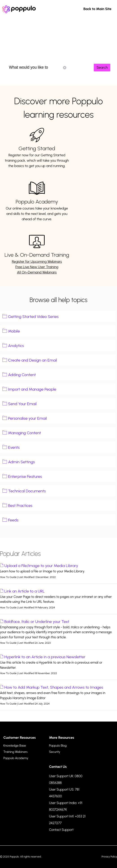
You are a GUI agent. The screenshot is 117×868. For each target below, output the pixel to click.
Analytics (16, 346)
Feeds (13, 520)
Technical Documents (27, 491)
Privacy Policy (109, 857)
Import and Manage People (32, 389)
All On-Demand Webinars (37, 272)
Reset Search (65, 68)
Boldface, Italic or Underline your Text (37, 622)
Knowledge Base (15, 746)
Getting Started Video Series (33, 317)
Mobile (14, 331)
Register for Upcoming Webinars (37, 261)
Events (14, 447)
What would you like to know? (38, 68)
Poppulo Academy (37, 202)
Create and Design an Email (32, 360)
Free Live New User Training (37, 267)
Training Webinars (15, 752)
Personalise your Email (27, 418)
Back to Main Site (97, 9)
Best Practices (20, 506)
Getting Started (37, 148)
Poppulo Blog (58, 746)
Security (55, 752)
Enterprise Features (25, 476)
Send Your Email (22, 404)
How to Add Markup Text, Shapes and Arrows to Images (54, 687)
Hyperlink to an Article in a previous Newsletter (45, 657)
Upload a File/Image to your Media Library (41, 566)
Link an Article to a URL (24, 591)
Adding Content (22, 375)
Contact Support (61, 830)
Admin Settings (21, 462)
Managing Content (24, 433)
